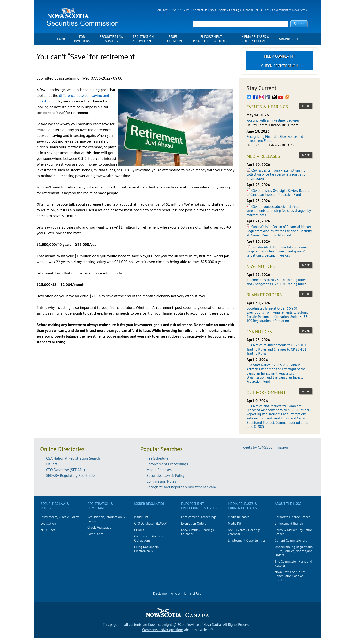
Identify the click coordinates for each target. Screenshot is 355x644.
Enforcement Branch (289, 523)
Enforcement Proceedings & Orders (211, 39)
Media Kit (235, 523)
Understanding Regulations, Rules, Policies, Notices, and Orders (294, 551)
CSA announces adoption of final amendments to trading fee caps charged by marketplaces (279, 211)
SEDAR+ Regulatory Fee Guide (70, 475)
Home (61, 39)
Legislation (48, 523)
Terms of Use (192, 593)
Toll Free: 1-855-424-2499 (173, 10)
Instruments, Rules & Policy (60, 517)
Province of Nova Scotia (204, 625)
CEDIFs (139, 530)
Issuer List (141, 517)
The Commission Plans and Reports (293, 563)
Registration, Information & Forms (106, 519)
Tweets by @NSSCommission (264, 447)
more (306, 106)
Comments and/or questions (163, 630)
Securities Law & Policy (111, 39)
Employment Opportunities (247, 540)
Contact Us (200, 10)
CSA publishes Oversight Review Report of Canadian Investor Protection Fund (278, 193)
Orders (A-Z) (289, 39)
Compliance (95, 534)
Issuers (52, 464)
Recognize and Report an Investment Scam (181, 487)
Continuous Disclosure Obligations (150, 538)
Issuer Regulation (173, 39)
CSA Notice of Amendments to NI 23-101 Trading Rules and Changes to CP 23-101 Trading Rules (276, 349)
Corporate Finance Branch (293, 517)
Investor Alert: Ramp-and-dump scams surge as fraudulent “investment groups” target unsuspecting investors (277, 251)
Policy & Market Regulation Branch (294, 532)
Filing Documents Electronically (146, 549)
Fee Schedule (157, 458)
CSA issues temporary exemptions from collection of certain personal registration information (277, 174)
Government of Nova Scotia (290, 10)
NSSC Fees (262, 10)
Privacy (176, 593)
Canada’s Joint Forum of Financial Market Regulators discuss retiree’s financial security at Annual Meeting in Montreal (279, 231)
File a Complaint (280, 56)
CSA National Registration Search (73, 458)
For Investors (82, 39)
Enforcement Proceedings (167, 464)
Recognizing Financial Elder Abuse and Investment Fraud (275, 139)
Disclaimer (160, 593)
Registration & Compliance (143, 39)
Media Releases (159, 470)
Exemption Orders (194, 523)
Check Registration (280, 66)
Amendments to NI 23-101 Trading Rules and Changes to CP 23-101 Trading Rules (276, 282)
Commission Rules (161, 481)
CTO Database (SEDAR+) (66, 470)
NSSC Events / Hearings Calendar (231, 10)
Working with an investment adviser (273, 120)
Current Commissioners (291, 540)
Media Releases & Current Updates (256, 39)
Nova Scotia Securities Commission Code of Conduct (290, 576)
